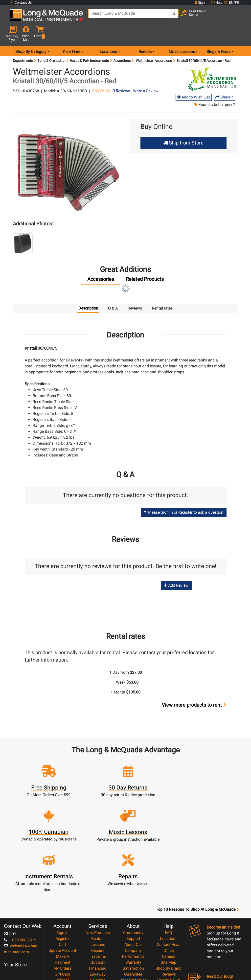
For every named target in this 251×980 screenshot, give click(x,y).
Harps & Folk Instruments (89, 45)
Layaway (98, 914)
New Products (98, 872)
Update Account (62, 890)
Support (98, 902)
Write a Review (146, 75)
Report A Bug (169, 920)
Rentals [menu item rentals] (145, 36)
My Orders (62, 908)
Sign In (62, 872)
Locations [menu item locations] (108, 36)
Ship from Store (183, 126)
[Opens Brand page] (212, 63)
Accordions (122, 45)
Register (62, 878)
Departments (23, 45)
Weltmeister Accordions (154, 45)
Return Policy (133, 943)
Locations (169, 878)
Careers (169, 896)
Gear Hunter (73, 36)
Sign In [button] (201, 2)
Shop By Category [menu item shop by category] (31, 36)
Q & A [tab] (113, 292)
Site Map (169, 902)
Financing (98, 908)
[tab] (101, 264)
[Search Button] (170, 17)
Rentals (98, 878)
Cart (62, 884)
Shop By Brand (169, 908)
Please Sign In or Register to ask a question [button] (184, 496)
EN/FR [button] (232, 2)
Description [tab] (88, 292)
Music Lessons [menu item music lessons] (182, 36)
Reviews (169, 914)
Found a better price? (215, 88)
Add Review (176, 569)
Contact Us (21, 3)
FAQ (169, 872)
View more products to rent (194, 689)
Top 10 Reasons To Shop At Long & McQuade (197, 849)
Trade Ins (98, 896)
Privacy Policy (133, 937)
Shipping (98, 920)
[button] (241, 18)
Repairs (98, 890)
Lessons (98, 884)
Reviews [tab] (135, 292)
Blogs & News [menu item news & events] (218, 36)
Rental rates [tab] (162, 292)
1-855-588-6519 (20, 879)
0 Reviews (121, 75)
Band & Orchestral (51, 45)
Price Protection (133, 920)
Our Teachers (133, 949)
